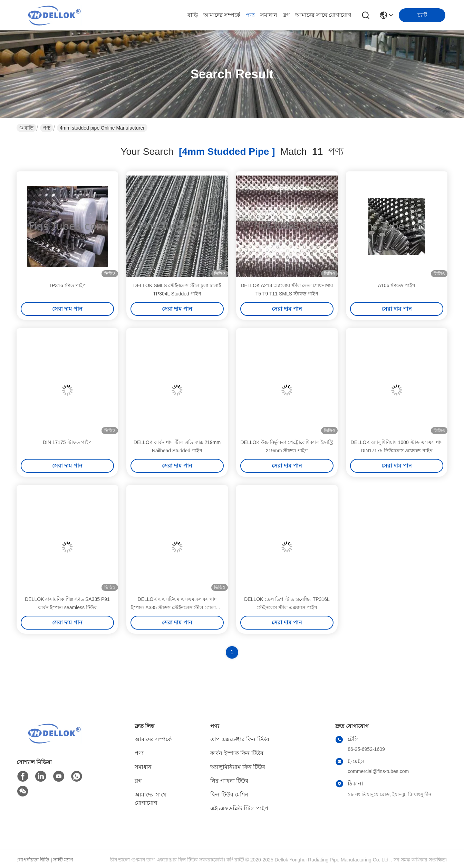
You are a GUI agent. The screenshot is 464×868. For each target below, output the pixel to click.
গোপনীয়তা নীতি (33, 860)
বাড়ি (193, 15)
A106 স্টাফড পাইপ (397, 285)
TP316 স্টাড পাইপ (67, 285)
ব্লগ (286, 15)
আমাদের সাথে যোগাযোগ (323, 15)
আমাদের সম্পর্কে (222, 15)
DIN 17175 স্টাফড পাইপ (67, 442)
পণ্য (250, 15)
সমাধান (269, 15)
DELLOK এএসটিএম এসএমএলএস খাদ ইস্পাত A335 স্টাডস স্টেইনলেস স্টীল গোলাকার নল (177, 607)
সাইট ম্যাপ (63, 860)
